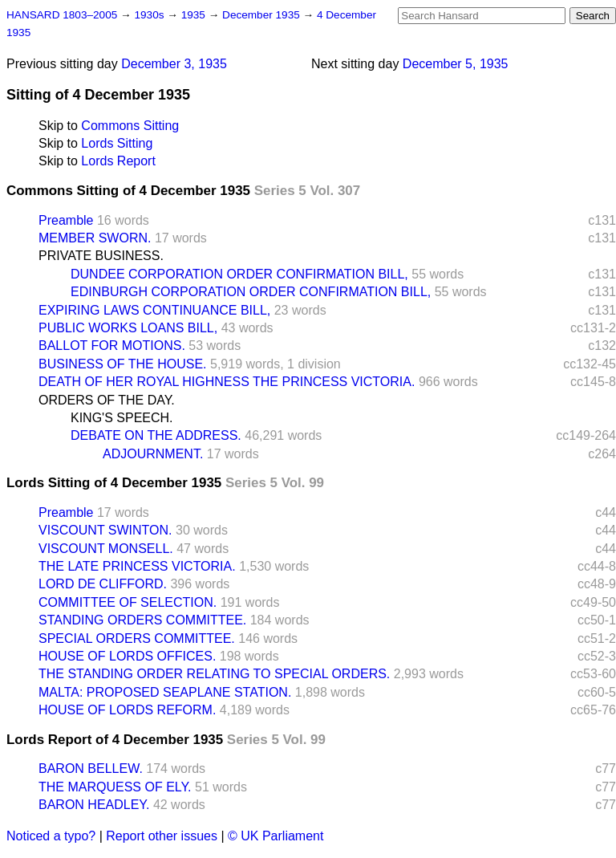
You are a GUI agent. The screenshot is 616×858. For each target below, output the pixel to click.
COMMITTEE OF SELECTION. (128, 602)
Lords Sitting (117, 143)
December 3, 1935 (174, 64)
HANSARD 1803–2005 (62, 15)
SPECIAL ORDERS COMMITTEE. (137, 638)
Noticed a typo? (51, 836)
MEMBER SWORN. (95, 238)
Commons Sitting (130, 126)
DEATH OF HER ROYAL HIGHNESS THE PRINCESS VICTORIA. (227, 382)
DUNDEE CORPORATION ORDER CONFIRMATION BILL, (239, 274)
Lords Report (118, 161)
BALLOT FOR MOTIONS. (112, 346)
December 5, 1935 (456, 64)
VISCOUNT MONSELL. (106, 549)
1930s (150, 15)
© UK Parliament (276, 836)
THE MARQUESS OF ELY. (115, 787)
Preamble (66, 220)
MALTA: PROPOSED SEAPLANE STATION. (165, 692)
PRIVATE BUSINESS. (101, 256)
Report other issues (162, 836)
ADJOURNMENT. (153, 454)
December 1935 (263, 15)
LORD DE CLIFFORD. (103, 584)
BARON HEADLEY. (94, 805)
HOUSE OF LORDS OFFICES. (127, 656)
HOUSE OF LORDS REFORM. (127, 710)
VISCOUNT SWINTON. (105, 530)
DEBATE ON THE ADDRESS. (156, 435)
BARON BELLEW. (91, 769)
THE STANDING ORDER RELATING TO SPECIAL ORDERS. (214, 674)
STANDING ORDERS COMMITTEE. (142, 620)
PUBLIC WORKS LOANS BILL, (128, 328)
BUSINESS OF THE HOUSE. (123, 364)
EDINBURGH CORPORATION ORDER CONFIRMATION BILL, (251, 292)
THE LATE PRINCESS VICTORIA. (137, 566)
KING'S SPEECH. (122, 418)
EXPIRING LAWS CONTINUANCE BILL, (154, 310)
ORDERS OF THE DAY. (107, 400)
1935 (195, 15)
